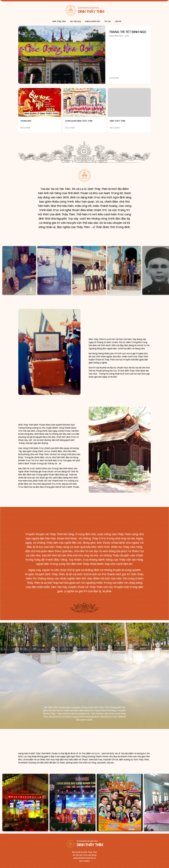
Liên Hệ (118, 21)
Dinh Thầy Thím (59, 21)
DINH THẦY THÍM (117, 121)
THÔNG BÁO (26, 121)
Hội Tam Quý (75, 21)
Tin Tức (107, 21)
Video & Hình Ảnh (92, 21)
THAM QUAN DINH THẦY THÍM (79, 121)
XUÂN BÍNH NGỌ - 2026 (119, 36)
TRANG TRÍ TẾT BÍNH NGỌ (128, 32)
